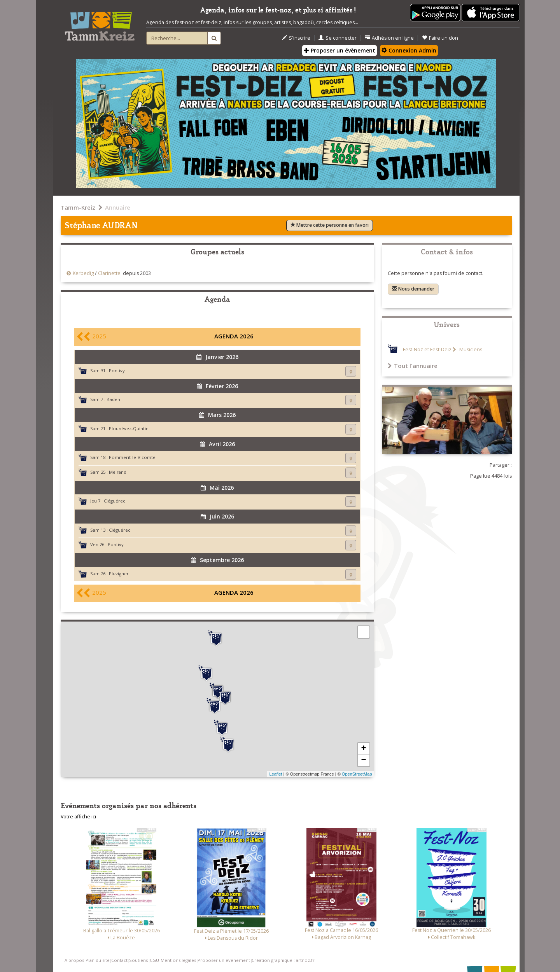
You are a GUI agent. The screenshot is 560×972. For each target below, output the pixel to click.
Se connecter (338, 38)
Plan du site (98, 960)
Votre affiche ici (78, 817)
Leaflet (276, 774)
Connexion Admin (409, 50)
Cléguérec (115, 501)
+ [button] (363, 749)
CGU (154, 960)
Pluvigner (119, 574)
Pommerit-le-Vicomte (132, 457)
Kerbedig (83, 273)
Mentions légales (178, 960)
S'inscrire (296, 38)
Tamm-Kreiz (78, 207)
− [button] (363, 760)
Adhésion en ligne (389, 38)
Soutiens (138, 960)
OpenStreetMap (357, 774)
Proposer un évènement (339, 50)
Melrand (118, 472)
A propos (74, 960)
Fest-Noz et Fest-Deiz (427, 349)
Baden (113, 399)
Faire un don (440, 38)
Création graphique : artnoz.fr (283, 960)
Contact (119, 960)
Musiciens (470, 349)
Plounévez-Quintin (129, 428)
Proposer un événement (224, 960)
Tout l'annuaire (413, 366)
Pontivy (117, 370)
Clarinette (109, 273)
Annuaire (118, 207)
